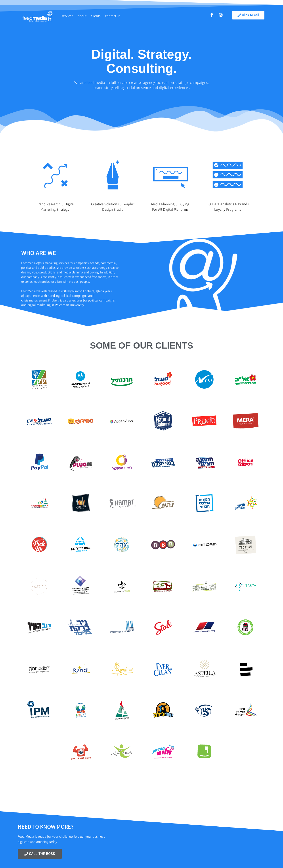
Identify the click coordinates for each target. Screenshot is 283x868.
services (67, 16)
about (82, 16)
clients (96, 16)
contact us (113, 16)
